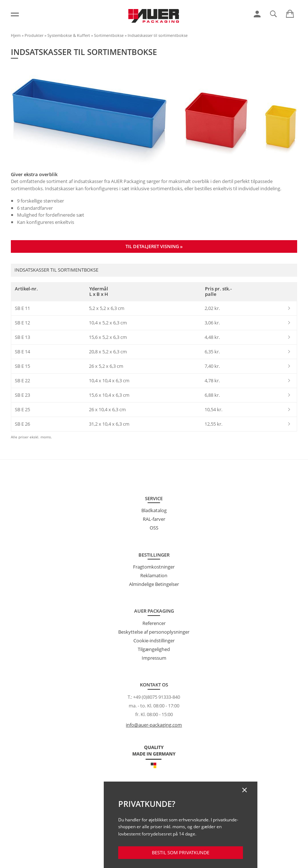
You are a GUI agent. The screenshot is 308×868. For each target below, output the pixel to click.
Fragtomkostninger (154, 567)
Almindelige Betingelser (154, 584)
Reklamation (154, 575)
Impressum (154, 658)
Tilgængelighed (154, 649)
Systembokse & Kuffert (69, 35)
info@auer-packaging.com (154, 725)
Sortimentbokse (109, 35)
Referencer (154, 623)
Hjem (16, 35)
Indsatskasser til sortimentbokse (158, 35)
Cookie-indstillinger (154, 641)
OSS (154, 528)
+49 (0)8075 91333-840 (157, 697)
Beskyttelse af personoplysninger (154, 632)
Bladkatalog (154, 510)
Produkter (34, 35)
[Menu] (15, 14)
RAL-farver (154, 519)
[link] (257, 14)
